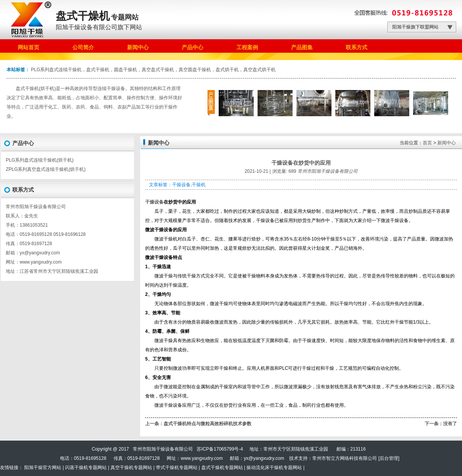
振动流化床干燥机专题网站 (274, 468)
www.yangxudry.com (41, 262)
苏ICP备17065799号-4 (220, 449)
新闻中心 (447, 143)
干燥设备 (154, 202)
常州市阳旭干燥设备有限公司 (328, 171)
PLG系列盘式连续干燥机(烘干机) (40, 160)
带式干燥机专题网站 (177, 468)
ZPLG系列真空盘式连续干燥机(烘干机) (46, 169)
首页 (427, 143)
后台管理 (389, 458)
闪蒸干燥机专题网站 (86, 468)
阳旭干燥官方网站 (43, 468)
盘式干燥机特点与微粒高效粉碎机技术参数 (208, 424)
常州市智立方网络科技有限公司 (345, 458)
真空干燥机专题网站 (131, 468)
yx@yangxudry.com (264, 458)
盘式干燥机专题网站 (222, 468)
